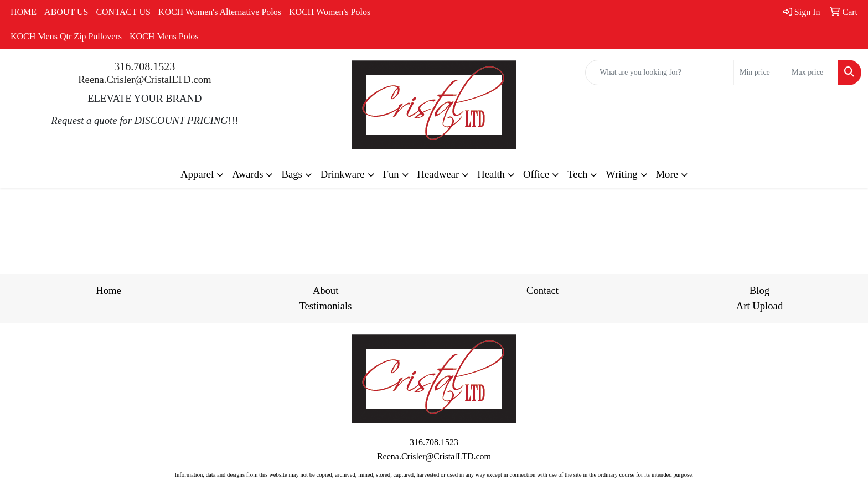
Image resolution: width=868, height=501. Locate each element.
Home (108, 290)
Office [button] (536, 174)
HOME (24, 12)
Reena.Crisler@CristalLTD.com (144, 79)
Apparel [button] (197, 174)
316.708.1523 (144, 66)
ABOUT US (66, 12)
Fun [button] (391, 174)
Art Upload (759, 306)
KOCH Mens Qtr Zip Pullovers (66, 36)
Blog (759, 290)
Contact (542, 290)
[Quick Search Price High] (812, 73)
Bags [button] (291, 174)
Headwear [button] (438, 174)
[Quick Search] (660, 73)
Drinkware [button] (343, 174)
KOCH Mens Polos (164, 36)
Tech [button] (577, 174)
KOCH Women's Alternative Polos (220, 12)
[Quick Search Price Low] (760, 73)
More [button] (667, 174)
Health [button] (491, 174)
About (326, 290)
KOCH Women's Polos (330, 12)
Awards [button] (247, 174)
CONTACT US (123, 12)
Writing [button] (621, 174)
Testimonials (325, 306)
